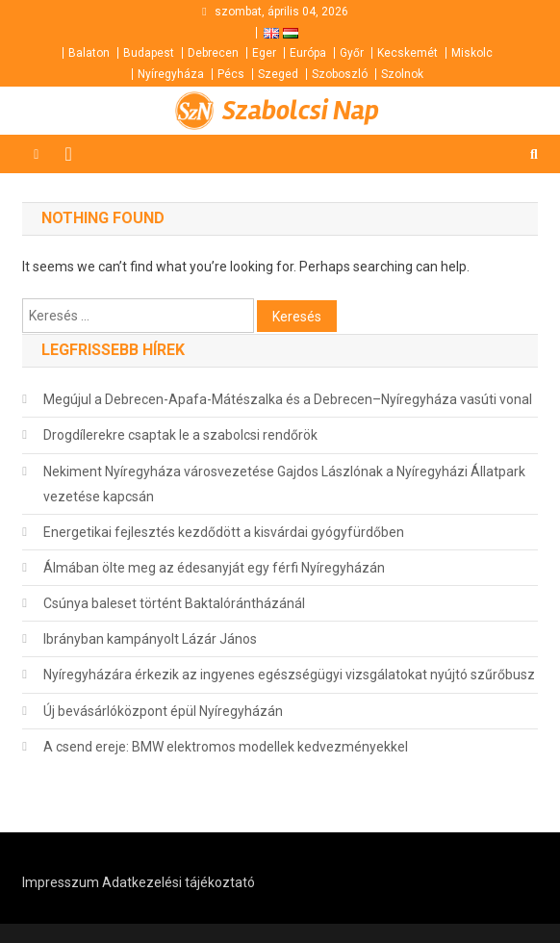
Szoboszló (340, 74)
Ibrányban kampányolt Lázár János (150, 639)
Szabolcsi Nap (301, 111)
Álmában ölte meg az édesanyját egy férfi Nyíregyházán (214, 568)
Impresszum (61, 882)
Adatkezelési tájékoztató (178, 882)
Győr (352, 53)
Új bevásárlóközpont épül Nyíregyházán (163, 711)
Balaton (89, 53)
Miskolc (472, 53)
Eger (264, 53)
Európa (308, 53)
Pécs (231, 74)
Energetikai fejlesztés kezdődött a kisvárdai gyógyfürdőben (224, 532)
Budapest (149, 53)
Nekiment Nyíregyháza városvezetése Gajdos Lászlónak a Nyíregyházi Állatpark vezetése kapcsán (284, 484)
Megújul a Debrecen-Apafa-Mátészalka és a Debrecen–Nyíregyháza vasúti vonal (288, 399)
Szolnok (402, 74)
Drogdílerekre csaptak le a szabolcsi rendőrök (180, 435)
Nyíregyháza (171, 74)
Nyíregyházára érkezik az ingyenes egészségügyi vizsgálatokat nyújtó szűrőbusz (289, 675)
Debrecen (213, 53)
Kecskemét (407, 53)
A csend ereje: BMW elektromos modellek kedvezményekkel (226, 747)
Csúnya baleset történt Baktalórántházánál (174, 603)
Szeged (278, 74)
